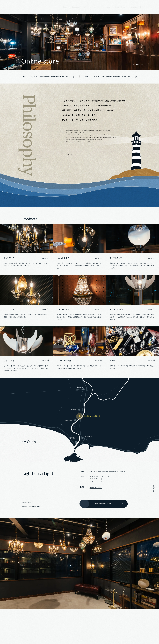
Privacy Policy (27, 537)
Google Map (29, 476)
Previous (134, 86)
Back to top (154, 524)
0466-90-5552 (99, 522)
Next (142, 86)
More (70, 176)
